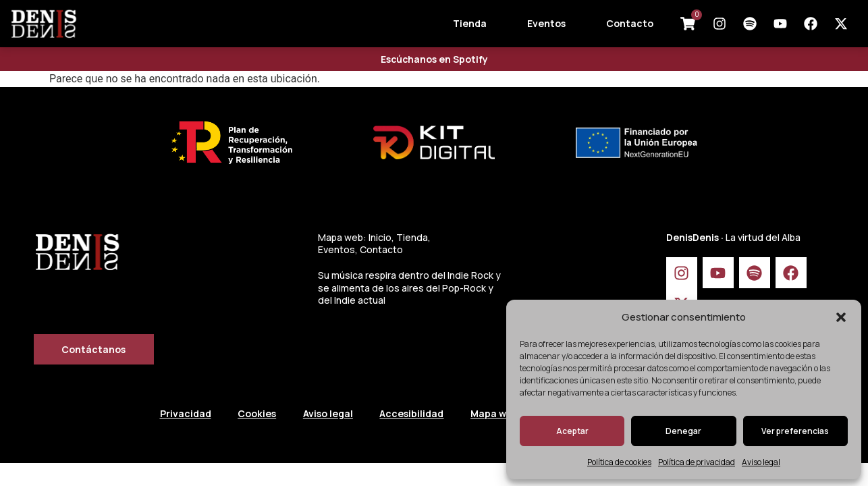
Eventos (546, 23)
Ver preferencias (795, 431)
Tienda (470, 23)
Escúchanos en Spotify (434, 59)
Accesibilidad (413, 413)
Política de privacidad (697, 462)
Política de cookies (619, 462)
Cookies (257, 413)
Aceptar (572, 431)
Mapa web (496, 413)
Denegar (683, 431)
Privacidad (186, 413)
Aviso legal (761, 462)
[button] (841, 317)
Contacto (630, 23)
